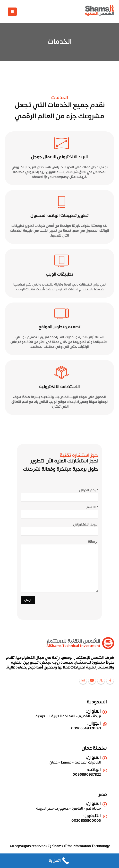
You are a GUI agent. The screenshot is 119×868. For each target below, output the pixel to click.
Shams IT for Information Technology (81, 846)
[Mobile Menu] (12, 12)
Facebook (110, 680)
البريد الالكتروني (86, 525)
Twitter (101, 680)
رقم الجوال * (89, 490)
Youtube (92, 680)
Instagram (83, 680)
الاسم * (92, 507)
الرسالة (93, 542)
